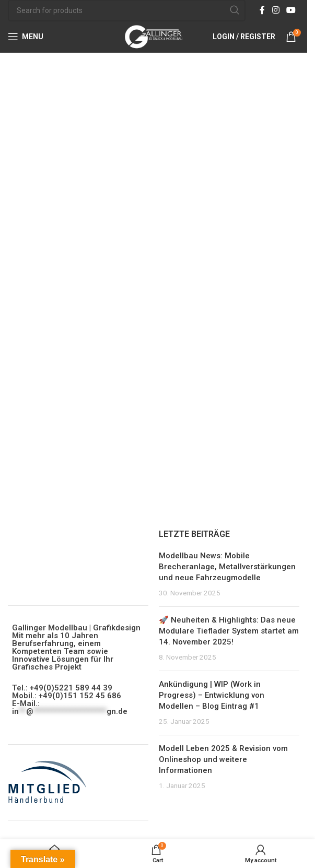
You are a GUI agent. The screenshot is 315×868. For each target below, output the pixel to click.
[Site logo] (153, 36)
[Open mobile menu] (26, 37)
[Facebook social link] (262, 10)
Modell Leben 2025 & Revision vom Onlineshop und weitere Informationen (223, 759)
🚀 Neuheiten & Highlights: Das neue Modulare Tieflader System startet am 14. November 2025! (229, 631)
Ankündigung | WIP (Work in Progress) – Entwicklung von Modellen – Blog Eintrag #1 (212, 695)
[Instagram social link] (276, 10)
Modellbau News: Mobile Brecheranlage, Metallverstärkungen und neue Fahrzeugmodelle (227, 567)
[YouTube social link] (291, 10)
